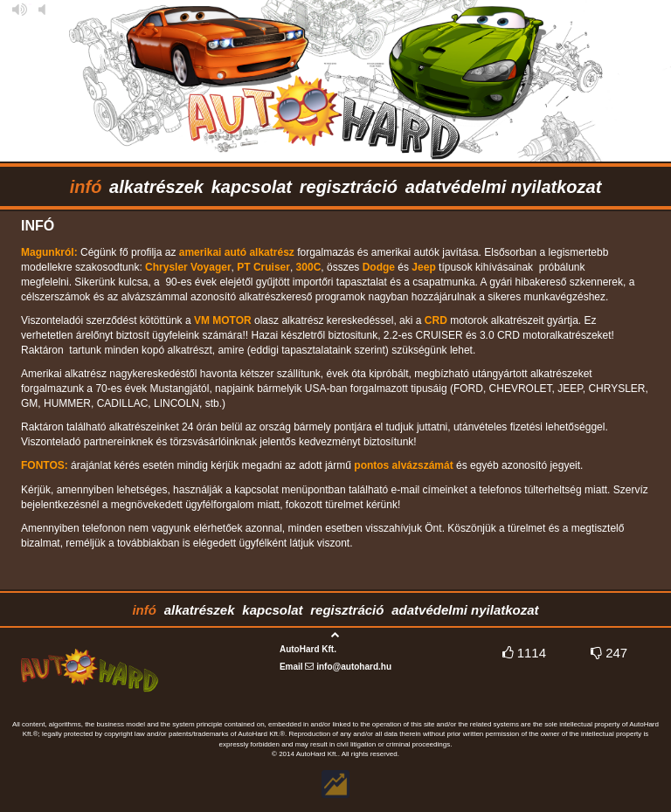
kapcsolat (252, 187)
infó (86, 187)
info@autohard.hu (354, 667)
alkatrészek (156, 187)
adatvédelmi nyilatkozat (504, 187)
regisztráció (349, 187)
